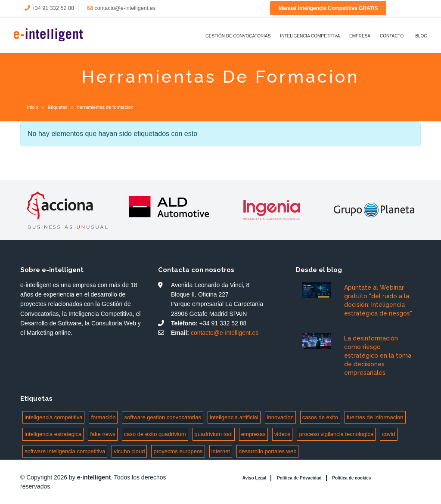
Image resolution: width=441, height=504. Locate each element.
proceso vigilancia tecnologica (336, 434)
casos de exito (320, 417)
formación (103, 417)
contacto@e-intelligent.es (125, 8)
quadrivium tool (214, 434)
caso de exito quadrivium (155, 434)
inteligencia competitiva (53, 417)
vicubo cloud (129, 451)
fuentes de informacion (375, 417)
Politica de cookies (351, 478)
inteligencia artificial (234, 417)
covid (388, 434)
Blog (421, 36)
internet (221, 451)
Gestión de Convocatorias (238, 36)
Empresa (360, 36)
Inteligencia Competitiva (310, 36)
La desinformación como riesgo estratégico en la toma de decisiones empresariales (378, 356)
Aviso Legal (255, 478)
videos (283, 434)
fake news (103, 434)
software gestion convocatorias (162, 417)
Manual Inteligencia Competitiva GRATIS (328, 8)
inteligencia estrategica (53, 434)
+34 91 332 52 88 (53, 8)
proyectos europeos (178, 451)
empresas (253, 434)
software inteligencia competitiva (65, 451)
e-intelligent (94, 477)
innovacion (280, 417)
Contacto (392, 36)
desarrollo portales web (267, 451)
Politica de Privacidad (299, 478)
